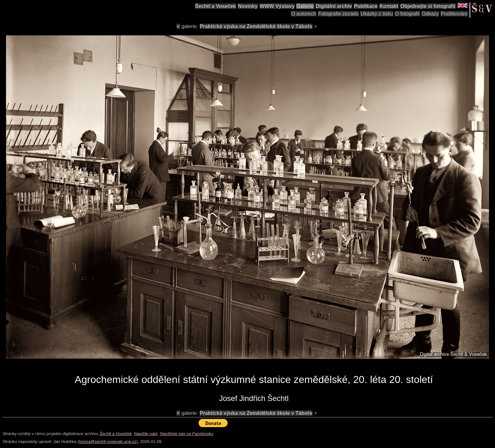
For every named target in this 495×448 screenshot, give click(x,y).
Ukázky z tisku (377, 14)
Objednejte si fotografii (428, 6)
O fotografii (407, 14)
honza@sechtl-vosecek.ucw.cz (108, 442)
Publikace (366, 6)
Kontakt (389, 6)
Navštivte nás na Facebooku (187, 434)
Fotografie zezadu (338, 14)
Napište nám (146, 434)
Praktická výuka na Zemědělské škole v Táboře (256, 26)
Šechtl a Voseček (216, 6)
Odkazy (430, 14)
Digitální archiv (334, 6)
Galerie (305, 6)
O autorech (304, 14)
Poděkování (454, 14)
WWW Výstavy (277, 6)
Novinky (248, 6)
